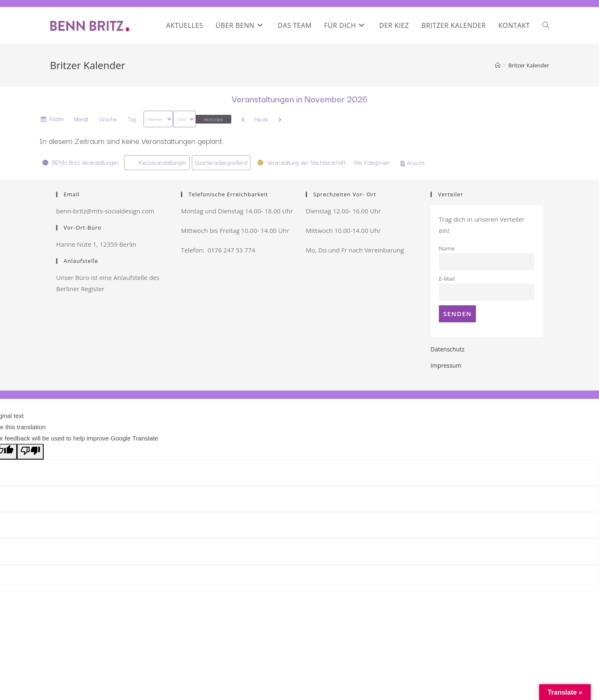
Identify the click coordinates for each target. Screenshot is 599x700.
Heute (261, 119)
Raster (57, 120)
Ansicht (417, 162)
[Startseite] (498, 65)
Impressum (446, 365)
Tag (132, 119)
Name (447, 248)
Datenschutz (447, 349)
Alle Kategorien (372, 162)
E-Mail (447, 279)
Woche (108, 119)
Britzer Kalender (529, 65)
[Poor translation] (30, 452)
